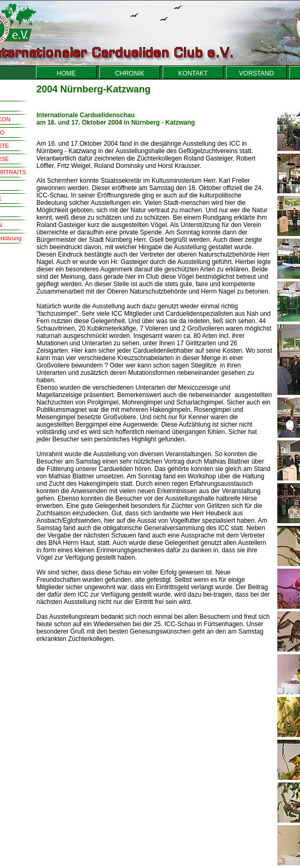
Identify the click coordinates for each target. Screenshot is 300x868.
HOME (67, 73)
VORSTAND (257, 73)
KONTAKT (193, 73)
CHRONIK (130, 73)
